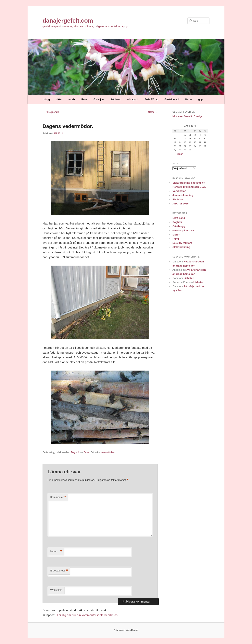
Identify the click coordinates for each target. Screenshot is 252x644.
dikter (59, 99)
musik (72, 99)
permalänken (108, 452)
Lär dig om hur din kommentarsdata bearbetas (87, 615)
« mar (180, 154)
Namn (56, 552)
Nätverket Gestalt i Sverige (187, 116)
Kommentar (58, 497)
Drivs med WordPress (126, 630)
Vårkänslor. (179, 191)
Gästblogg (179, 226)
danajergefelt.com (68, 21)
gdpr (201, 99)
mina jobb (133, 99)
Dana (86, 452)
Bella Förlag (151, 99)
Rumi (84, 99)
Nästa (153, 112)
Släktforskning (181, 247)
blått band (115, 99)
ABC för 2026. (181, 204)
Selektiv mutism (182, 243)
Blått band (179, 218)
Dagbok (75, 452)
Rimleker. (178, 199)
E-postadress (59, 571)
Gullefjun (99, 99)
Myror (176, 235)
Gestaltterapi (172, 99)
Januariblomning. (183, 195)
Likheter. (189, 278)
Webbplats (56, 590)
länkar (189, 99)
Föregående (51, 112)
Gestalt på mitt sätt (184, 230)
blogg (47, 99)
